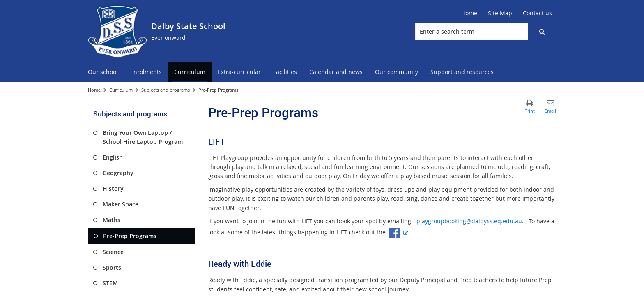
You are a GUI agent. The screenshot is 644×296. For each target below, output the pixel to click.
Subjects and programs (166, 90)
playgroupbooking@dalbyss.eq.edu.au (469, 221)
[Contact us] (537, 13)
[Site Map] (500, 13)
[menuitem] (103, 72)
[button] (542, 32)
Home (94, 90)
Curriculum (121, 90)
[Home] (469, 13)
